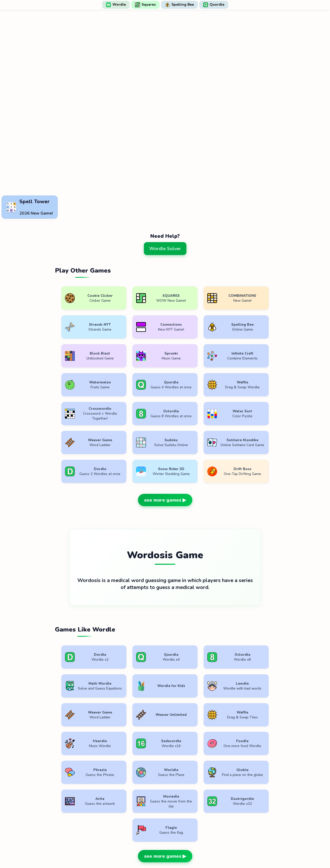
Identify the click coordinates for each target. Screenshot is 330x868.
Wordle (116, 5)
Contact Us (199, 849)
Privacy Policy (167, 849)
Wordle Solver (165, 249)
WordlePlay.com (173, 838)
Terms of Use (133, 849)
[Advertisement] (165, 181)
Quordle (214, 5)
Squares (145, 5)
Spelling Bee (179, 5)
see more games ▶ (165, 474)
